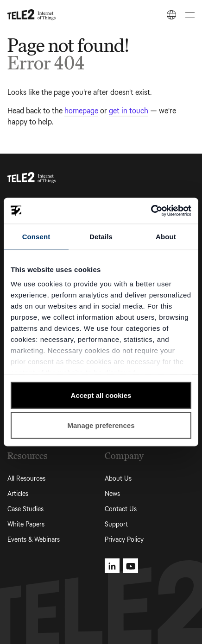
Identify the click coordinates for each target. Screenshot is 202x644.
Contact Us (121, 509)
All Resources (26, 479)
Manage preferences (101, 425)
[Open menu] (189, 15)
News (112, 494)
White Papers (26, 524)
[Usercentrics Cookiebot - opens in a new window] (151, 211)
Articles (18, 494)
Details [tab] (101, 236)
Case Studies (25, 509)
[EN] (171, 15)
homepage (81, 111)
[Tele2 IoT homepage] (32, 15)
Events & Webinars (34, 540)
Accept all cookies (101, 395)
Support (116, 524)
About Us (118, 479)
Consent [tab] (36, 236)
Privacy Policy (124, 540)
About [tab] (166, 236)
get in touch (129, 111)
